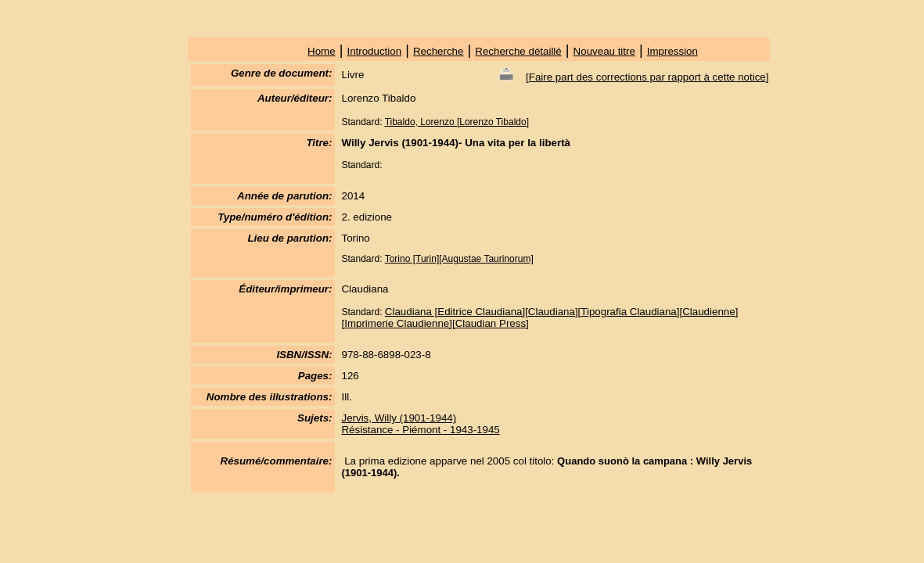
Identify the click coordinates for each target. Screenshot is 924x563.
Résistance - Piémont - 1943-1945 (420, 430)
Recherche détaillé (518, 51)
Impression (672, 51)
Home (322, 51)
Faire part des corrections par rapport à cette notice (647, 77)
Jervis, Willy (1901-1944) (399, 418)
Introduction (374, 51)
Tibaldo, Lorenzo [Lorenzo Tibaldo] (457, 122)
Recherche (438, 51)
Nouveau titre (604, 51)
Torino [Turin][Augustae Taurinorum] (459, 259)
